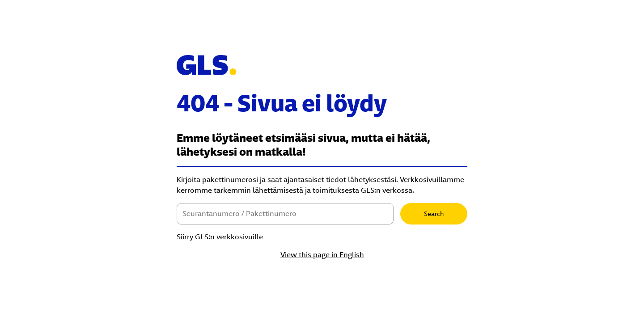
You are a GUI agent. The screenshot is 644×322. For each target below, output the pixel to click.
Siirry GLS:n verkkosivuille (220, 237)
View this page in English (322, 255)
